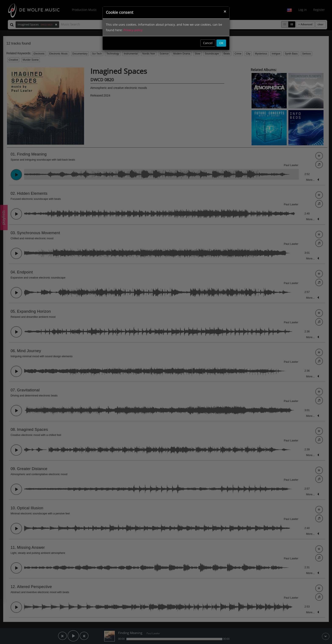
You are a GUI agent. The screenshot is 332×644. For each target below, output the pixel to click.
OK (221, 43)
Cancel (208, 43)
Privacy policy (133, 30)
